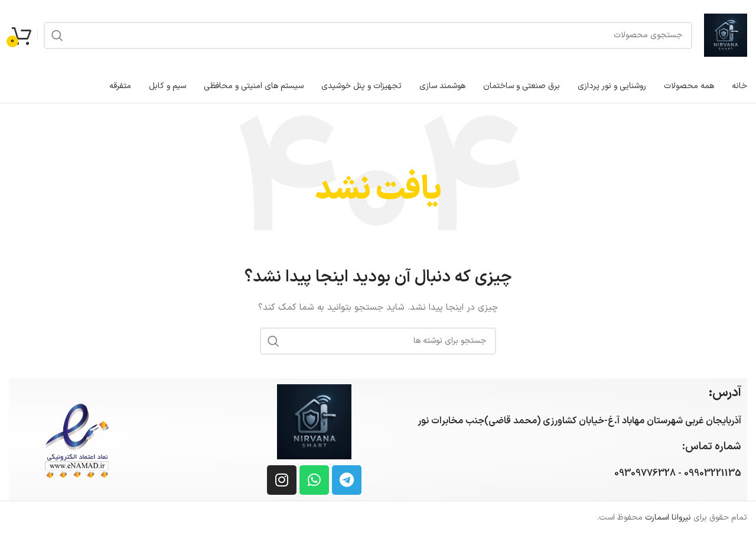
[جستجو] (368, 35)
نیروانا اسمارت (668, 518)
